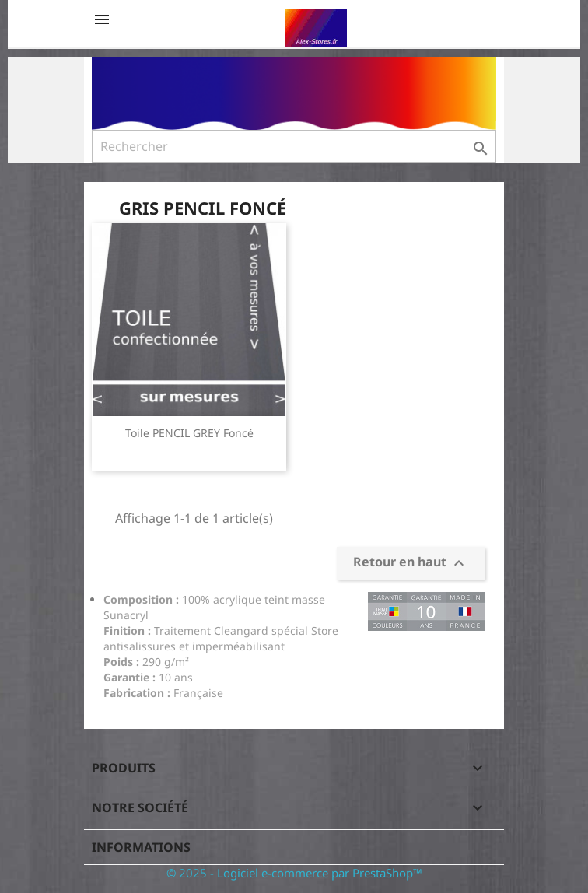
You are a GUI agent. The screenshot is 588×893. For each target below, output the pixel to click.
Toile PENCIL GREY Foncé (189, 433)
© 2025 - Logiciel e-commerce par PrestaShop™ (294, 873)
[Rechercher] (294, 146)
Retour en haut (411, 563)
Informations (141, 847)
